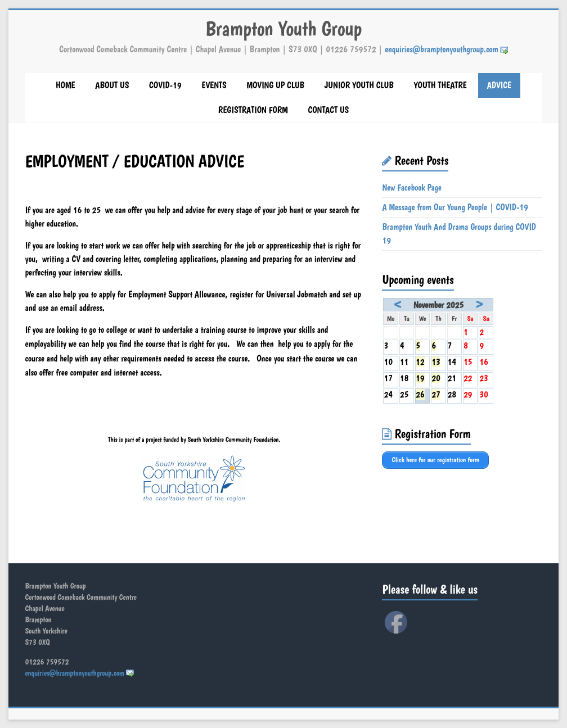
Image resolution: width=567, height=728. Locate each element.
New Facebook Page (412, 187)
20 (436, 378)
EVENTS (214, 85)
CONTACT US (328, 110)
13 (436, 362)
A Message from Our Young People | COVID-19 (455, 207)
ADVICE (499, 85)
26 (420, 394)
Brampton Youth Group (283, 28)
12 (420, 362)
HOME (66, 85)
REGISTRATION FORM (253, 110)
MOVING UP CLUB (276, 85)
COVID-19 (165, 85)
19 (420, 378)
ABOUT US (112, 85)
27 (436, 394)
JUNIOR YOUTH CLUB (359, 85)
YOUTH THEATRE (440, 85)
